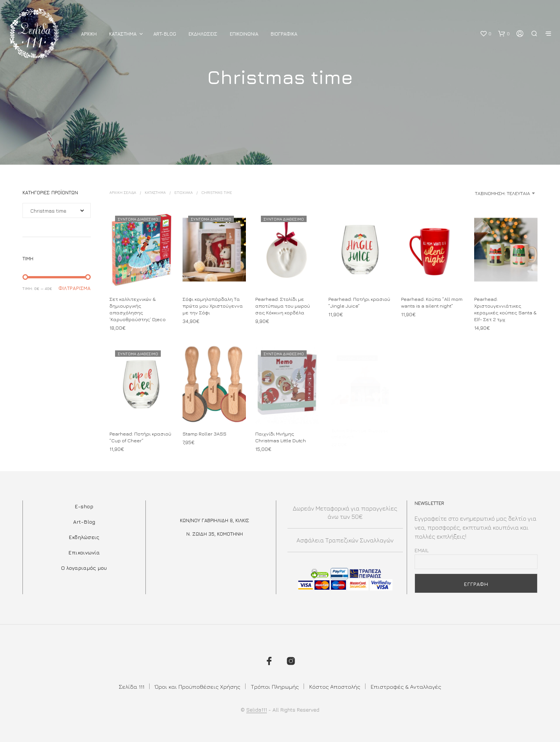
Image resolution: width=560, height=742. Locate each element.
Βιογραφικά (284, 34)
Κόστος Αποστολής (335, 687)
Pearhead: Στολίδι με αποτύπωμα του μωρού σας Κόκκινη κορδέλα (283, 306)
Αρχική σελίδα (123, 192)
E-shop (84, 506)
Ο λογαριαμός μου (84, 568)
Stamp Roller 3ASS (205, 432)
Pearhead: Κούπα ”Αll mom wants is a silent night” (432, 302)
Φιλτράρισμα (75, 288)
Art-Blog (165, 34)
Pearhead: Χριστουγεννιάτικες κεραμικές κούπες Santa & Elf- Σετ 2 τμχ (505, 309)
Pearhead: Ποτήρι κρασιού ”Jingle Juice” (359, 302)
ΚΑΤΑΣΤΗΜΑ (123, 34)
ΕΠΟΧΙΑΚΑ (183, 192)
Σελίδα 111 (132, 687)
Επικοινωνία (84, 552)
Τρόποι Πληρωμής (275, 687)
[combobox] (478, 193)
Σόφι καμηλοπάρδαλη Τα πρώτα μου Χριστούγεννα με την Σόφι (213, 306)
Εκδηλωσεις (203, 34)
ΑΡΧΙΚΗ (89, 34)
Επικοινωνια (244, 34)
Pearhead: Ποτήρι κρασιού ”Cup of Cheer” (140, 437)
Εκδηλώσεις (84, 537)
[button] (486, 34)
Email (422, 550)
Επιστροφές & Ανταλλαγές (406, 687)
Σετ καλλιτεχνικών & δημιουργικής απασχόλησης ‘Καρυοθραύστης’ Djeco (138, 309)
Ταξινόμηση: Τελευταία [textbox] (502, 193)
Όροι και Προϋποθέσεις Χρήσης (198, 687)
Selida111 (257, 710)
